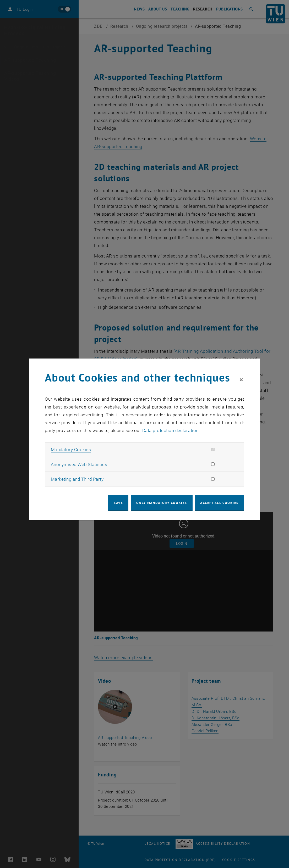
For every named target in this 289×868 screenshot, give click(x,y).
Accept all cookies (219, 503)
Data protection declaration (170, 430)
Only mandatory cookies (162, 503)
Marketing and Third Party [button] (77, 479)
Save (118, 503)
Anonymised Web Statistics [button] (79, 464)
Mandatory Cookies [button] (71, 450)
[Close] (241, 380)
